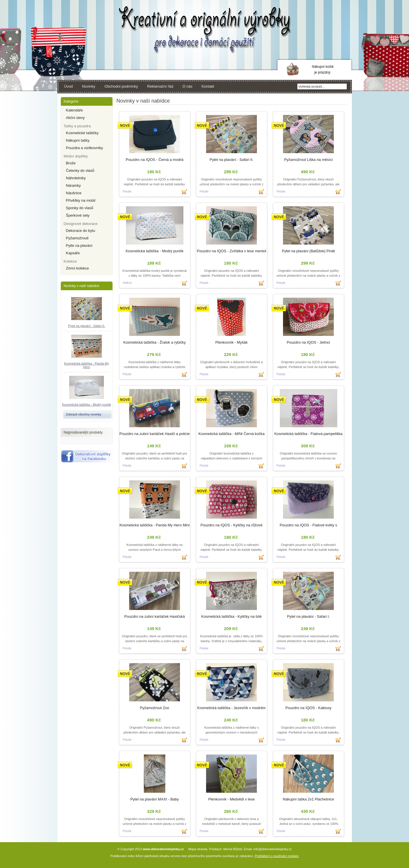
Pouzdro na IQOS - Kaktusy (308, 708)
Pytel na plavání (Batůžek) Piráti (308, 251)
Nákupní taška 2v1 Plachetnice (308, 799)
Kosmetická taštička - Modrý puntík (87, 405)
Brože (71, 163)
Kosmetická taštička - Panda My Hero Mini (154, 525)
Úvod (69, 86)
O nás (188, 86)
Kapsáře (73, 253)
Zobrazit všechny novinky (84, 414)
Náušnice (74, 193)
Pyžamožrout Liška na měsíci (308, 160)
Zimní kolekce (77, 268)
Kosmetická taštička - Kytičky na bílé (231, 616)
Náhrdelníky (76, 178)
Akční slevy (75, 118)
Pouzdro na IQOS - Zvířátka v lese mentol (231, 251)
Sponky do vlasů (80, 208)
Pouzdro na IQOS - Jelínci (308, 342)
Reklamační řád (160, 86)
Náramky (73, 185)
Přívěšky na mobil (81, 200)
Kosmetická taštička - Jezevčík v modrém (231, 708)
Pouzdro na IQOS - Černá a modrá (155, 160)
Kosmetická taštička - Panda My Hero (87, 365)
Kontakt (208, 86)
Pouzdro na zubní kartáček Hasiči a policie (155, 434)
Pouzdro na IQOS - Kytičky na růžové (231, 525)
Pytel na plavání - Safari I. (308, 616)
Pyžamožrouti (77, 238)
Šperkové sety (78, 215)
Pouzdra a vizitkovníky (85, 148)
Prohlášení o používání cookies (277, 856)
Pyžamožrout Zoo (155, 708)
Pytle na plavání (79, 246)
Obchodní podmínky (121, 86)
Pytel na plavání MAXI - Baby (155, 799)
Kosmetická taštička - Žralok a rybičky (155, 342)
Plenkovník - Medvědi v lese (232, 799)
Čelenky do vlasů (80, 171)
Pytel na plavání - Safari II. (87, 326)
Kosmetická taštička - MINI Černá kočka (231, 434)
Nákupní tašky (78, 140)
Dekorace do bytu (81, 231)
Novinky (89, 86)
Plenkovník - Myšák (231, 342)
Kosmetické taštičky (82, 133)
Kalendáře (74, 110)
